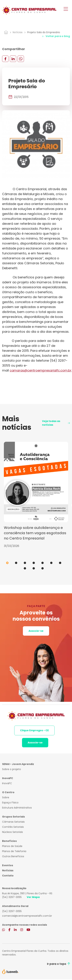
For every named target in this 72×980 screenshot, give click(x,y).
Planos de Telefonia (14, 851)
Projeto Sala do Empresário (44, 32)
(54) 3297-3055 (12, 897)
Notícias (18, 32)
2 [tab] (16, 563)
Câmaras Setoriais (13, 822)
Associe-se (36, 631)
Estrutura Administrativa (17, 808)
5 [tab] (43, 563)
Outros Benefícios (13, 856)
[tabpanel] (36, 495)
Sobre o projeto (12, 769)
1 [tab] (7, 563)
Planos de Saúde (12, 846)
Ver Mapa (33, 897)
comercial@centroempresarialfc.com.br (27, 916)
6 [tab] (51, 563)
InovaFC (7, 783)
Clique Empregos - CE (34, 730)
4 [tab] (34, 563)
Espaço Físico (10, 803)
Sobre (6, 797)
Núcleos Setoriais (12, 832)
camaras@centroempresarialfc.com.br (41, 370)
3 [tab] (25, 563)
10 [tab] (43, 568)
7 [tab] (60, 563)
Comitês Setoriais (13, 827)
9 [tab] (34, 568)
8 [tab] (25, 568)
